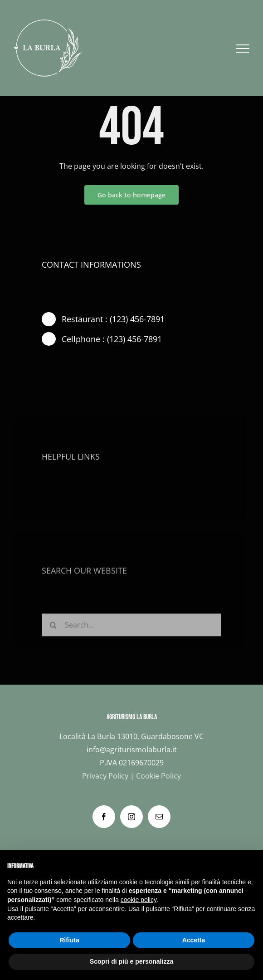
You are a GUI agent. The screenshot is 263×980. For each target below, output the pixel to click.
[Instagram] (131, 817)
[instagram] (78, 368)
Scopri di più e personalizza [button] (131, 961)
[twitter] (62, 368)
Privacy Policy (105, 776)
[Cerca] (53, 627)
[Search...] (131, 627)
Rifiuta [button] (69, 940)
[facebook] (45, 368)
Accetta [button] (194, 940)
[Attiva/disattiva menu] (243, 49)
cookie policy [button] (139, 900)
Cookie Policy (158, 776)
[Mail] (159, 817)
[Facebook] (104, 817)
